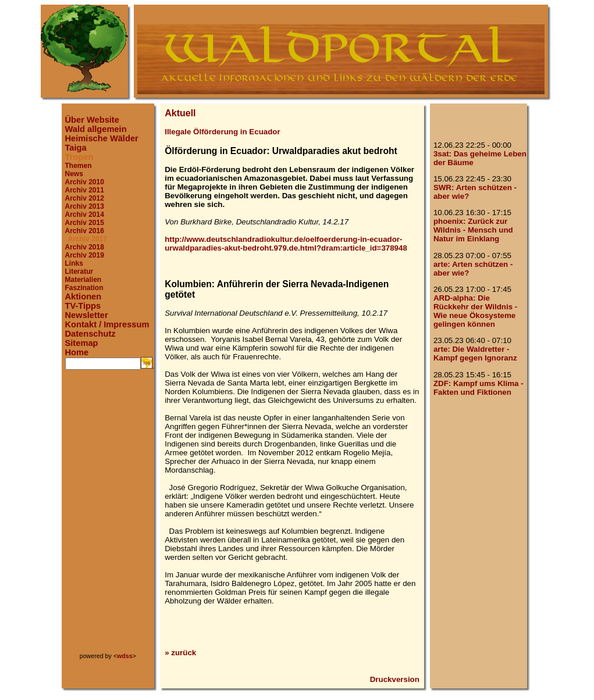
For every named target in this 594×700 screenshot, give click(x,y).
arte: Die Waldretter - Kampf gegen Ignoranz (475, 353)
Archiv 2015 (85, 223)
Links (74, 263)
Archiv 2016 (85, 231)
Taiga (76, 148)
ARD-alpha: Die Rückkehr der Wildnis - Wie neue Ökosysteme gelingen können (475, 311)
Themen (79, 166)
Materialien (83, 280)
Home (77, 352)
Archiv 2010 (85, 182)
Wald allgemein (96, 129)
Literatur (79, 272)
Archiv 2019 (85, 255)
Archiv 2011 (85, 190)
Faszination (84, 288)
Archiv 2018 (85, 247)
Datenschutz (90, 334)
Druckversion (395, 679)
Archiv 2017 (88, 239)
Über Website (92, 120)
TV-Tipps (83, 306)
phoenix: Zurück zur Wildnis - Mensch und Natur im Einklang (473, 230)
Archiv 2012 (85, 198)
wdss (125, 656)
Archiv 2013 (85, 206)
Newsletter (87, 315)
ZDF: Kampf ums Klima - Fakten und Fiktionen (479, 388)
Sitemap (82, 343)
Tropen (79, 157)
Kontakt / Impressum (107, 324)
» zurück (180, 653)
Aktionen (83, 297)
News (74, 174)
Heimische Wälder (102, 138)
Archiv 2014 (85, 215)
